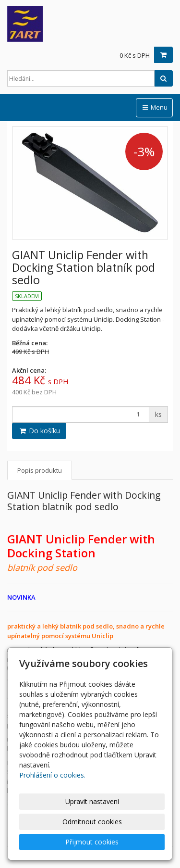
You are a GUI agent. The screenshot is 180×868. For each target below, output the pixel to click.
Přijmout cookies (92, 842)
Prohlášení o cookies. (52, 775)
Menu (154, 107)
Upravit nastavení (92, 801)
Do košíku (39, 431)
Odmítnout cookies (92, 822)
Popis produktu (40, 470)
